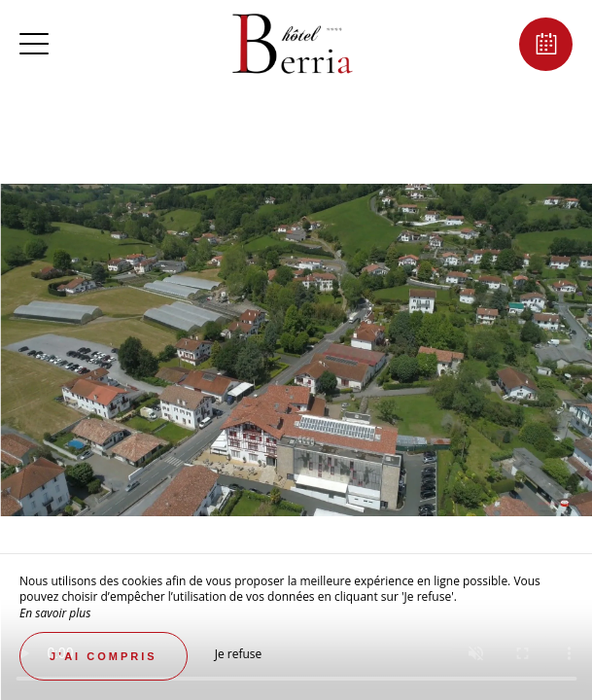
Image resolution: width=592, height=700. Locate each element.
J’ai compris (104, 656)
